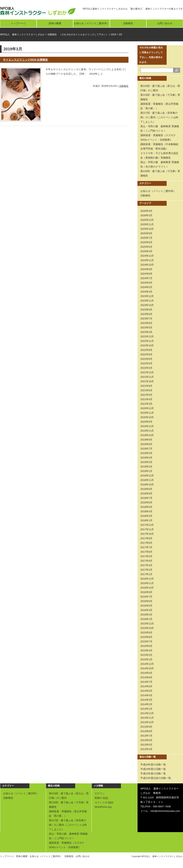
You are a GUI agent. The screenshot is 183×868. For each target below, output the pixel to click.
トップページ (18, 23)
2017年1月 (146, 574)
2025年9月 (146, 233)
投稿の (101, 798)
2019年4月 (146, 458)
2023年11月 (147, 301)
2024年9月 (146, 269)
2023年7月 (146, 319)
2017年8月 (146, 543)
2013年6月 (146, 740)
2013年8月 (146, 731)
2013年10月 (147, 722)
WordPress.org (103, 807)
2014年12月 (147, 664)
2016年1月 (146, 619)
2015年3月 (146, 655)
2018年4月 (146, 511)
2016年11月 (147, 583)
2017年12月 (147, 525)
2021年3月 (146, 404)
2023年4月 (146, 332)
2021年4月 (146, 399)
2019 (113, 35)
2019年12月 (147, 426)
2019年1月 (146, 471)
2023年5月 (146, 328)
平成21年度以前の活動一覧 (156, 778)
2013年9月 (146, 727)
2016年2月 (146, 615)
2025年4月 (146, 251)
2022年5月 (146, 363)
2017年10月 (147, 534)
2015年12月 (147, 624)
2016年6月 (146, 601)
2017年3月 (146, 565)
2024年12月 (147, 256)
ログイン (100, 793)
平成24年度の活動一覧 (153, 765)
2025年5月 (146, 247)
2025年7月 (146, 238)
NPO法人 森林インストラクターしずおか (22, 35)
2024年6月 (146, 283)
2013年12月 (147, 713)
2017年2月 (146, 570)
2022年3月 (146, 368)
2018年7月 (146, 498)
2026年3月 (146, 215)
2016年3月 (146, 610)
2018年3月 (146, 516)
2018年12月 (147, 476)
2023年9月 (146, 310)
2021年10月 (147, 381)
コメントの (104, 802)
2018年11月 (147, 480)
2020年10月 (147, 417)
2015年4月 (146, 650)
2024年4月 (146, 292)
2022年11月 (147, 341)
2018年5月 (146, 507)
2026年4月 (146, 211)
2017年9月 (146, 538)
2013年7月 (146, 736)
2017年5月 (146, 556)
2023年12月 (147, 296)
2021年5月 (146, 395)
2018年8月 (146, 493)
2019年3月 (146, 462)
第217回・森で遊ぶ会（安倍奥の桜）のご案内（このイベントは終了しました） (159, 117)
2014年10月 (147, 668)
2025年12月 (147, 220)
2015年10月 (147, 628)
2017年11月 (147, 529)
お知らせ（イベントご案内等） (91, 23)
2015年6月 (146, 646)
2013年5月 (146, 745)
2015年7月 (146, 641)
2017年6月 (146, 552)
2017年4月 (146, 561)
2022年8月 (146, 354)
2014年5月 (146, 691)
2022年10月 (147, 345)
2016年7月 (146, 597)
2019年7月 (146, 449)
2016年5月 (146, 606)
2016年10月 (147, 588)
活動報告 (128, 23)
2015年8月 (146, 637)
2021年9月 (146, 386)
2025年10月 (147, 229)
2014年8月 (146, 677)
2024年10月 (147, 265)
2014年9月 (146, 673)
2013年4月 (146, 749)
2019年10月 (147, 435)
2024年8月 (146, 274)
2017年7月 (146, 547)
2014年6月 (146, 686)
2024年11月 (147, 260)
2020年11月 (147, 413)
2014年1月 (146, 709)
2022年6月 (146, 359)
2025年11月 (147, 224)
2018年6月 (146, 502)
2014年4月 (146, 695)
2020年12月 (147, 408)
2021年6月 (146, 390)
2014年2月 (146, 704)
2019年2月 (146, 467)
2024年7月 (146, 278)
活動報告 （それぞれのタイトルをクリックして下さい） (78, 35)
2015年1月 (146, 659)
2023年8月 (146, 314)
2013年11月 (147, 718)
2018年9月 (146, 489)
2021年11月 (147, 377)
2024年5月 (146, 287)
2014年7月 (146, 682)
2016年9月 (146, 592)
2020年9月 (146, 422)
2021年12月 (147, 372)
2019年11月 (147, 431)
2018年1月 (146, 520)
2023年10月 (147, 305)
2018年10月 (147, 485)
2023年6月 (146, 323)
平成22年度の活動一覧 (153, 774)
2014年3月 (146, 700)
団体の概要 (55, 23)
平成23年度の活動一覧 (153, 769)
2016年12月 (147, 579)
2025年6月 (146, 242)
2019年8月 (146, 444)
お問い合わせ (165, 23)
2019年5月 (146, 453)
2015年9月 (146, 633)
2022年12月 (147, 336)
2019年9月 (146, 440)
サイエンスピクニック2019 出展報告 (25, 60)
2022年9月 (146, 350)
